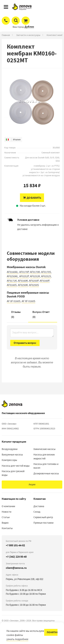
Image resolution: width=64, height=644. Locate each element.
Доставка (39, 506)
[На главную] (12, 404)
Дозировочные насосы (46, 473)
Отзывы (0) (16, 314)
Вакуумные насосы (12, 455)
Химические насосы (44, 449)
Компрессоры (9, 460)
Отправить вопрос (25, 343)
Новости (6, 512)
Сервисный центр (43, 517)
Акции (32, 484)
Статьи (6, 517)
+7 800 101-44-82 (15, 545)
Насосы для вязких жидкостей (44, 457)
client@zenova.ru (16, 568)
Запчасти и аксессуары (28, 35)
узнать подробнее (17, 639)
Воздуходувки (10, 449)
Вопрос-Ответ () (41, 314)
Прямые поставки (43, 523)
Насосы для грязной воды (13, 473)
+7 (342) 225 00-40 (16, 557)
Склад (37, 512)
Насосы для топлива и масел (46, 466)
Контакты (7, 528)
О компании (8, 506)
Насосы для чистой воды (16, 466)
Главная (6, 35)
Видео (5, 523)
